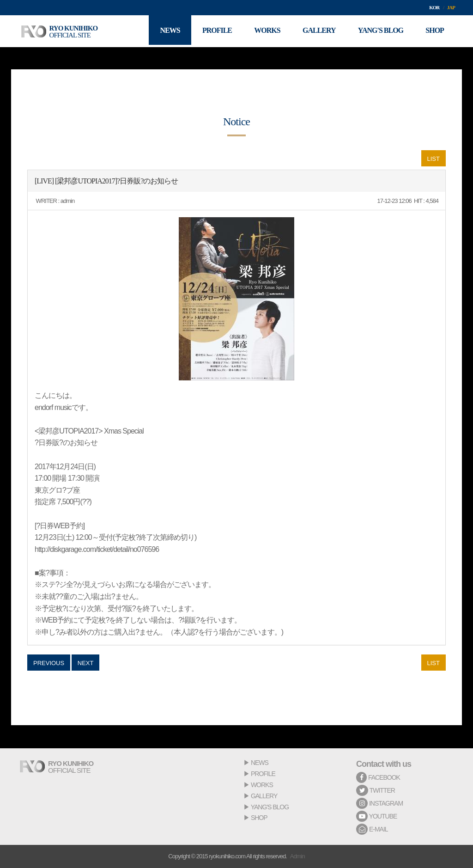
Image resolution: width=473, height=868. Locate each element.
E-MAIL (372, 829)
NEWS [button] (166, 31)
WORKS (262, 785)
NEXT (86, 663)
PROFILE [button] (213, 31)
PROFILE (263, 774)
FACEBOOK (378, 777)
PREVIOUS (49, 663)
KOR (434, 7)
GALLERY (264, 796)
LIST (434, 159)
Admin (297, 856)
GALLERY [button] (317, 31)
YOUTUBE (376, 816)
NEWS (260, 763)
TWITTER (376, 790)
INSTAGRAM (379, 803)
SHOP (259, 818)
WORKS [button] (264, 31)
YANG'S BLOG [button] (379, 31)
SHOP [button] (434, 31)
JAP (451, 7)
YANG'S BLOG (270, 807)
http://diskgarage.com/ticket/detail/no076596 (97, 549)
